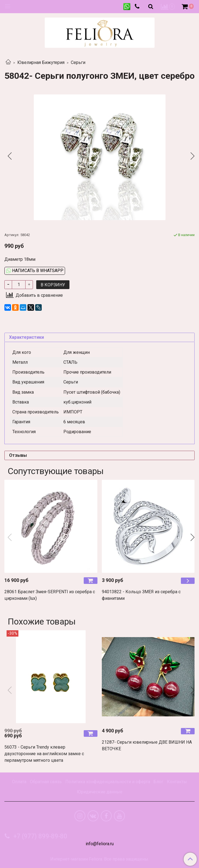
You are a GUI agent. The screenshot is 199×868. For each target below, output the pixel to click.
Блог (158, 782)
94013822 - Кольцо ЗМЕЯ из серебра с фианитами (141, 595)
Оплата (19, 782)
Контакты (177, 782)
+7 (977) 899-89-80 (40, 836)
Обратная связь (46, 782)
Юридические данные (100, 792)
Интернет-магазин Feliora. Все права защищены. (100, 859)
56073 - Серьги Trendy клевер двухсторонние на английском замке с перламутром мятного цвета (44, 754)
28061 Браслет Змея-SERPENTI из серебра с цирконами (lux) (50, 595)
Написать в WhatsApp (35, 271)
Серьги (78, 62)
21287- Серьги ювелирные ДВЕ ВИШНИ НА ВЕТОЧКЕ (147, 745)
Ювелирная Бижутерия (41, 62)
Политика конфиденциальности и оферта (108, 782)
